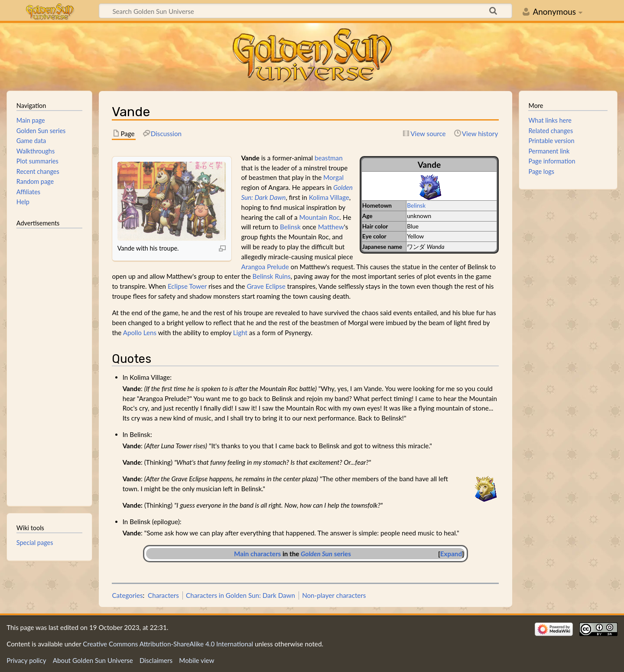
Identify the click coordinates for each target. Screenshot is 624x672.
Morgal (333, 177)
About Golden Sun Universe (93, 660)
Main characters (257, 554)
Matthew (331, 227)
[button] (451, 554)
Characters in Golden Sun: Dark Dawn (240, 595)
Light (240, 333)
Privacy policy (26, 660)
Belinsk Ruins (272, 276)
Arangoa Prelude (265, 267)
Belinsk (416, 205)
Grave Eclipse (266, 286)
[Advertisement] (49, 363)
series (326, 554)
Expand (451, 554)
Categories (127, 595)
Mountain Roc (319, 217)
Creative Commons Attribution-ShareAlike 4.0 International (168, 644)
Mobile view (197, 660)
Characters (163, 595)
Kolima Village (329, 197)
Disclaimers (156, 660)
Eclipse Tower (187, 286)
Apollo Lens (140, 333)
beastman (329, 158)
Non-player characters (334, 595)
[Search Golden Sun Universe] (305, 11)
